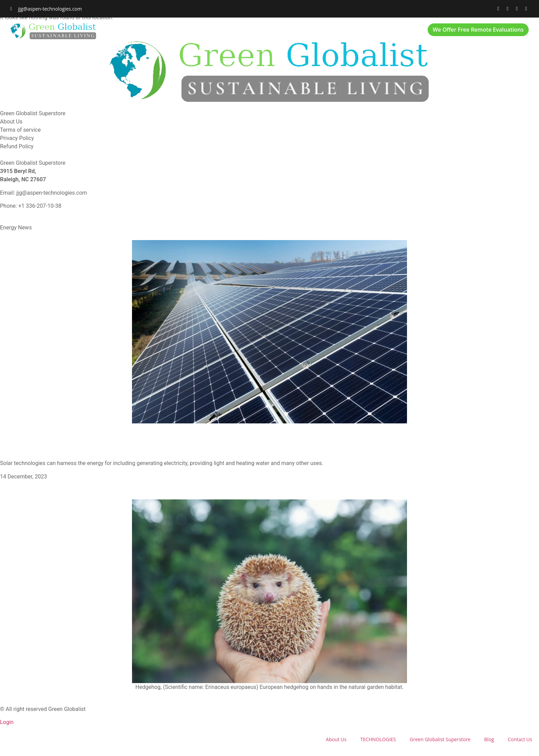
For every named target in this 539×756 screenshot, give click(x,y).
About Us (182, 31)
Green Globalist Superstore (301, 31)
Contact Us (398, 31)
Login (7, 722)
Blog (361, 31)
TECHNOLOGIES (228, 31)
